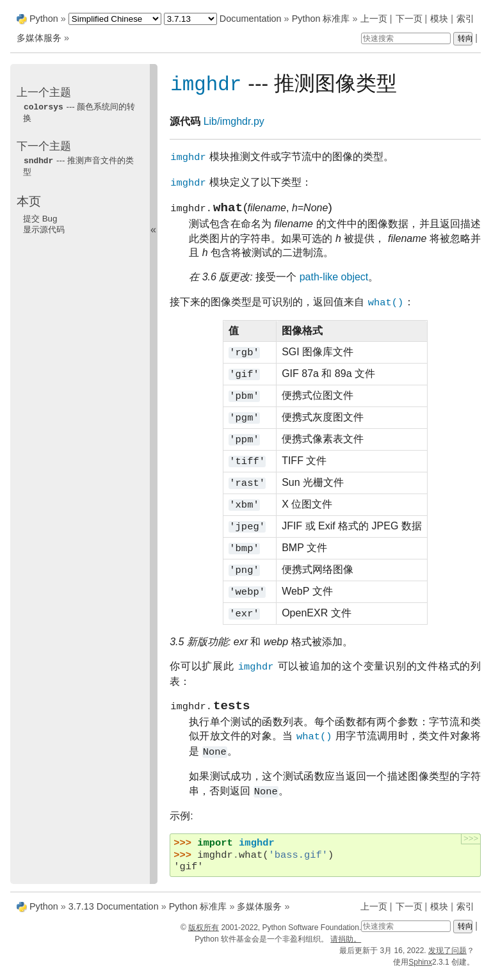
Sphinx (420, 968)
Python (44, 19)
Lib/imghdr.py (234, 122)
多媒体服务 (39, 38)
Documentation (251, 19)
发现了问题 (447, 957)
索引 (465, 19)
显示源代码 (44, 228)
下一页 (409, 19)
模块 (439, 19)
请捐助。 (346, 945)
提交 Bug (40, 217)
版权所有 (204, 934)
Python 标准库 (321, 19)
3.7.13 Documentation (114, 913)
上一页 (374, 19)
